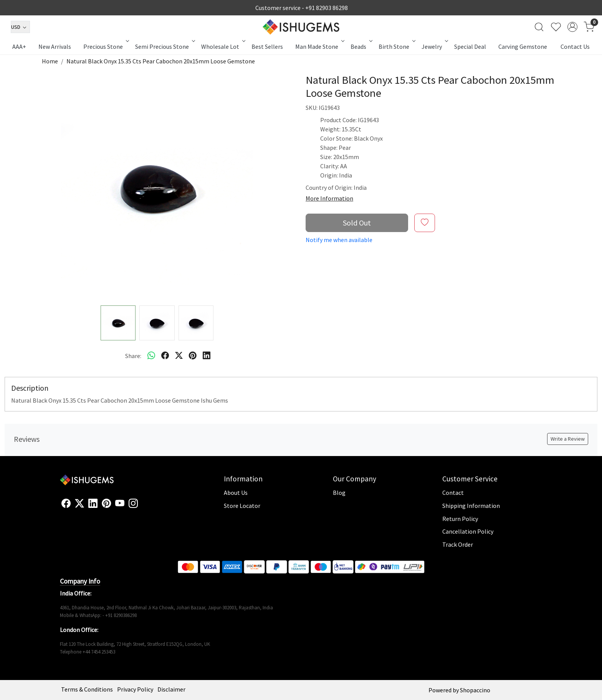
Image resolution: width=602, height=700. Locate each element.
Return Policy (460, 519)
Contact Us (575, 46)
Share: (133, 356)
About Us (236, 493)
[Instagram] (133, 504)
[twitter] (179, 356)
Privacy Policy (135, 689)
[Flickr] (142, 507)
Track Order (458, 544)
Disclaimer (171, 689)
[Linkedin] (93, 504)
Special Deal (470, 46)
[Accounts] (572, 27)
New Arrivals (55, 46)
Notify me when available (339, 240)
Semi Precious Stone (165, 46)
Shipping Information (471, 506)
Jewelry (434, 46)
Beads (361, 46)
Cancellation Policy (468, 531)
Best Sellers (267, 46)
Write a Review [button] (568, 439)
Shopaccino (475, 690)
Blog (339, 493)
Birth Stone (396, 46)
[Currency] (20, 27)
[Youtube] (120, 504)
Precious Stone (106, 46)
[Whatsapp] (151, 356)
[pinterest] (193, 356)
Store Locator (242, 506)
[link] (539, 27)
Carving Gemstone (523, 46)
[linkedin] (207, 356)
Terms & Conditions (87, 689)
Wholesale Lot (223, 46)
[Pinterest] (106, 504)
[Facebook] (66, 504)
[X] (79, 504)
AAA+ (19, 46)
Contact (453, 493)
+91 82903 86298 (327, 8)
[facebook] (165, 356)
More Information (329, 198)
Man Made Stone (319, 46)
